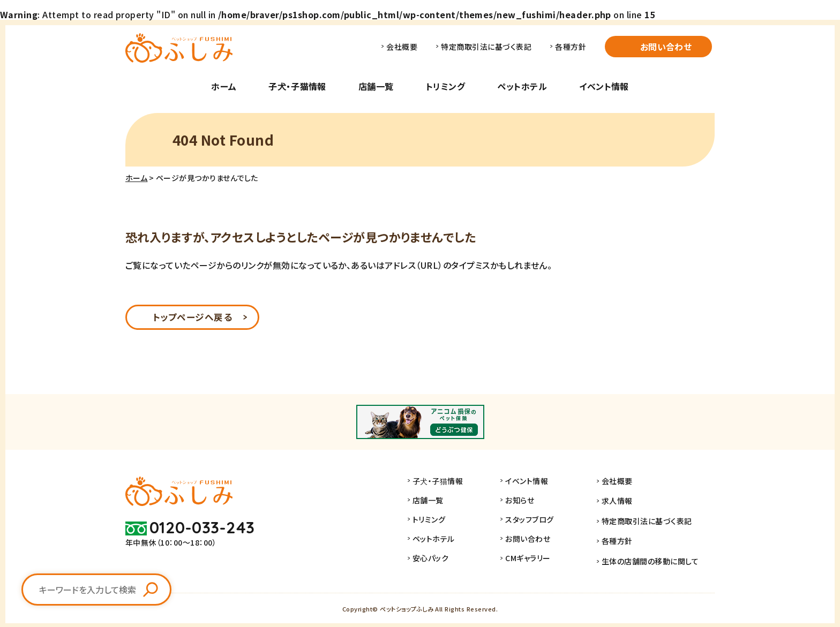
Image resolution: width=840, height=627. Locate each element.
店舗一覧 (376, 86)
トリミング (445, 86)
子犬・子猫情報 (297, 86)
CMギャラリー (538, 560)
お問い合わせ (666, 47)
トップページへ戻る (192, 318)
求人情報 (622, 502)
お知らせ (530, 502)
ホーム (224, 86)
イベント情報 (604, 86)
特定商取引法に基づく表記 (486, 47)
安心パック (441, 560)
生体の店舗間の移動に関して (655, 560)
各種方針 (571, 47)
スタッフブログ (540, 521)
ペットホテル (522, 86)
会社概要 (402, 47)
